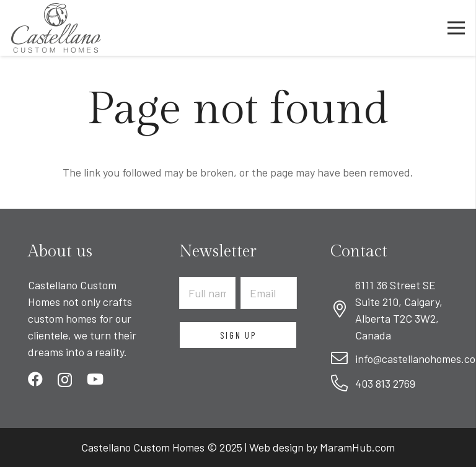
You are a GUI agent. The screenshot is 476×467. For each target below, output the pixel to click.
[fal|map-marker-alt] (343, 310)
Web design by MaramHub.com (322, 447)
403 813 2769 (385, 383)
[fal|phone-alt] (343, 384)
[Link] (56, 28)
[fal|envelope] (343, 359)
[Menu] (456, 28)
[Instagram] (65, 380)
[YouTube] (95, 379)
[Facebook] (35, 379)
